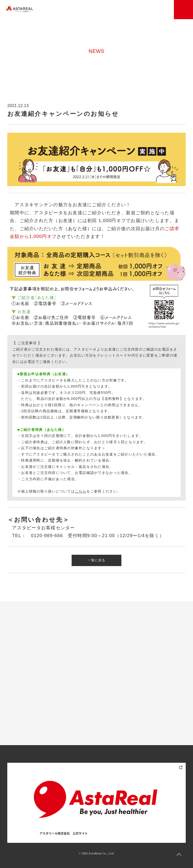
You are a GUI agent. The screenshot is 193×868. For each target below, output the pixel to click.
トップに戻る (179, 854)
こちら (81, 491)
